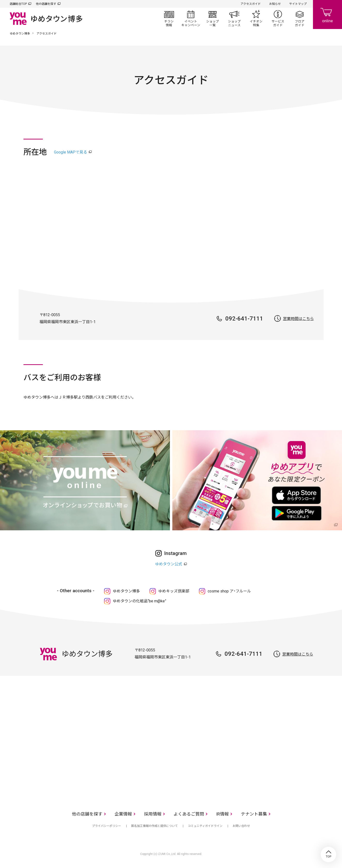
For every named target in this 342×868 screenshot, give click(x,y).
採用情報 (153, 814)
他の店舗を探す (46, 4)
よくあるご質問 (189, 814)
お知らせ (275, 4)
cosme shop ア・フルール (229, 591)
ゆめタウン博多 (20, 34)
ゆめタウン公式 (169, 564)
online (327, 15)
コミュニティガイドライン (205, 826)
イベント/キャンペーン (191, 18)
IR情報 (222, 814)
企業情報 (123, 814)
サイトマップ (298, 4)
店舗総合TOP (18, 4)
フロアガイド (300, 18)
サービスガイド (278, 18)
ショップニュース (234, 18)
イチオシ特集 (256, 18)
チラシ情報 (169, 18)
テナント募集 (254, 814)
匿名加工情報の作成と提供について (154, 826)
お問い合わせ (241, 826)
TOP (328, 854)
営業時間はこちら (298, 319)
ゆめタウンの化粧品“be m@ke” (140, 601)
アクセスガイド (251, 4)
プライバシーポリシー (106, 826)
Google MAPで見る (71, 152)
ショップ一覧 (213, 18)
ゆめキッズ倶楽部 (174, 591)
